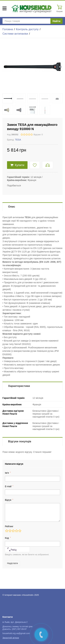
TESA (18, 140)
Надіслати (12, 563)
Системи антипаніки (15, 34)
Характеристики (19, 386)
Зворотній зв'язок (11, 638)
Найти (56, 21)
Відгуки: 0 (38, 135)
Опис (12, 207)
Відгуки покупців (20, 441)
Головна (8, 29)
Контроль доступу (27, 29)
